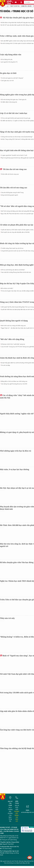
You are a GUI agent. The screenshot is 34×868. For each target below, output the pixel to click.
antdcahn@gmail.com (28, 812)
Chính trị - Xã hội (26, 6)
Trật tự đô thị (15, 6)
